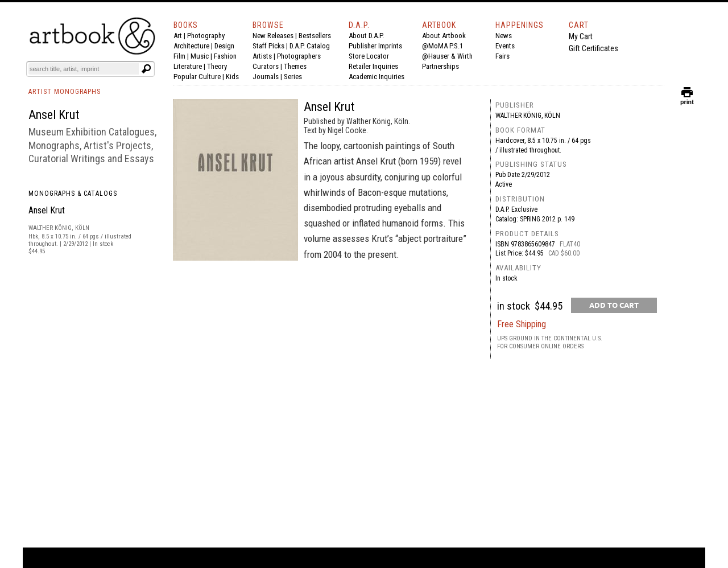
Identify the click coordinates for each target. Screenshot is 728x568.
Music (200, 56)
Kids (232, 77)
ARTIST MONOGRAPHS (65, 92)
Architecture (191, 46)
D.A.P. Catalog (310, 46)
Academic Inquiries (377, 77)
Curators (266, 66)
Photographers (299, 56)
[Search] (84, 69)
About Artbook (444, 36)
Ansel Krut (47, 210)
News (504, 36)
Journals (266, 77)
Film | (182, 56)
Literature (188, 66)
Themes (295, 66)
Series (293, 77)
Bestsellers (315, 36)
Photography (206, 36)
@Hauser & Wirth (447, 56)
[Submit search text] (146, 69)
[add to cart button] (614, 305)
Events (505, 46)
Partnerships (440, 66)
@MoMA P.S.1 (442, 46)
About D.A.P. (366, 36)
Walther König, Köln (528, 116)
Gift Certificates (593, 48)
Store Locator (369, 56)
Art (178, 36)
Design (224, 46)
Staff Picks (268, 46)
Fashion (225, 56)
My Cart (581, 36)
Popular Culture (197, 77)
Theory (217, 66)
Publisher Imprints (375, 46)
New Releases (273, 36)
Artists (262, 56)
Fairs (502, 56)
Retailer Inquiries (373, 66)
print (687, 99)
